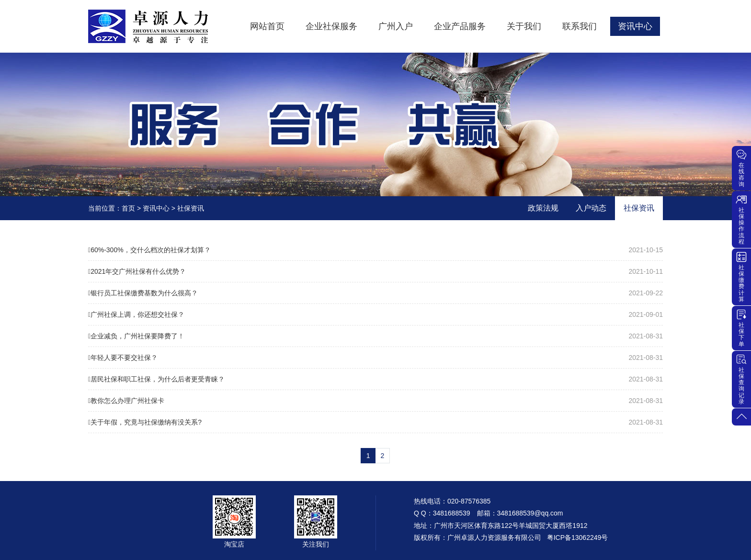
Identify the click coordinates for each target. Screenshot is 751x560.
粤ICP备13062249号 (578, 538)
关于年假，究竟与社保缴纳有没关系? (375, 422)
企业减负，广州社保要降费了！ (375, 336)
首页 (128, 208)
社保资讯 (191, 208)
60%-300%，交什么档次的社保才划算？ (375, 250)
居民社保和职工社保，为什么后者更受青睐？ (375, 379)
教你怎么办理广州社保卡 (375, 401)
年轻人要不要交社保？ (375, 358)
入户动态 (591, 208)
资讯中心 (156, 208)
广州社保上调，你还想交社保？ (375, 314)
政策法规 (543, 208)
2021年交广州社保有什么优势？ (375, 271)
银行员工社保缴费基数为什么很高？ (375, 293)
